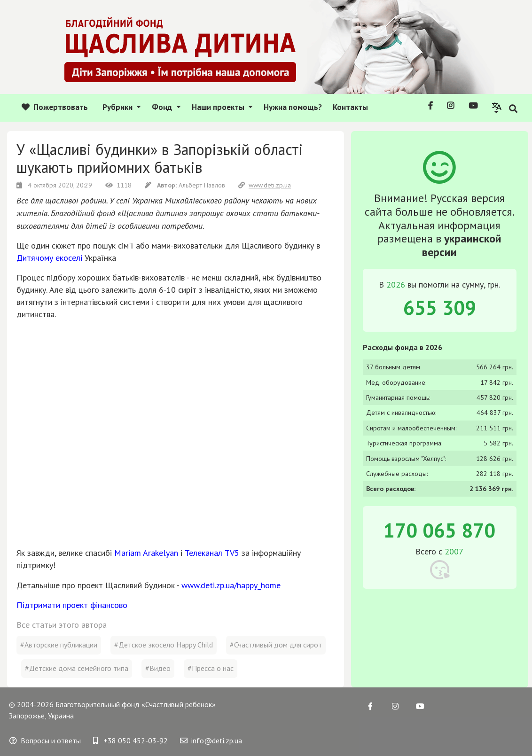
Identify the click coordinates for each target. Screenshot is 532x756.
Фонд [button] (163, 107)
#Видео (158, 668)
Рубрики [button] (118, 107)
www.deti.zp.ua (265, 185)
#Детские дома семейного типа (77, 668)
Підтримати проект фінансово (72, 605)
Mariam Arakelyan (146, 553)
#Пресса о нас (211, 668)
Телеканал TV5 (212, 553)
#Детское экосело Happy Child (164, 645)
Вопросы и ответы (45, 740)
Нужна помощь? (293, 107)
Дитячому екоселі (49, 258)
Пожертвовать (55, 107)
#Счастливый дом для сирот (276, 645)
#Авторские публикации (59, 645)
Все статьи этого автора (62, 625)
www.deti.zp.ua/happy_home (231, 585)
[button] (497, 107)
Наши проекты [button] (219, 107)
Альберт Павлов (202, 185)
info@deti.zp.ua (211, 740)
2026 (396, 284)
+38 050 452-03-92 (130, 740)
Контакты (350, 107)
